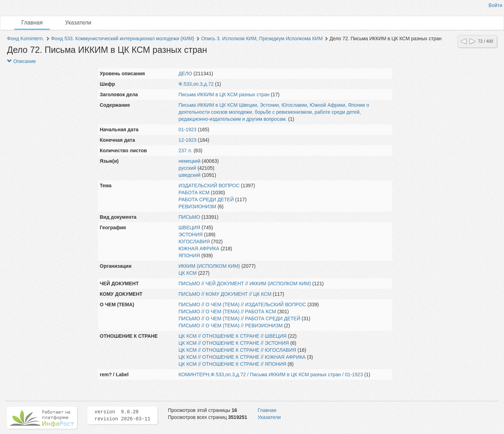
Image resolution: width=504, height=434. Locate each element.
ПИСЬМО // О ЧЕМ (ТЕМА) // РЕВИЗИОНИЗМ (231, 325)
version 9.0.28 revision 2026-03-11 (122, 415)
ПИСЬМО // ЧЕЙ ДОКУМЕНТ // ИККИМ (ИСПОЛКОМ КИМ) (245, 283)
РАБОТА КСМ (194, 192)
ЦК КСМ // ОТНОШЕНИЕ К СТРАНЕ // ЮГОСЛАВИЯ (237, 350)
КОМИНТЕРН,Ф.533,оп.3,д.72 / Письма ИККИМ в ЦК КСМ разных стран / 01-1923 (271, 374)
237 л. (185, 150)
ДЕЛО (185, 73)
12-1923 (187, 140)
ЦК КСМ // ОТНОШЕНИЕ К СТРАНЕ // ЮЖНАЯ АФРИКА (242, 357)
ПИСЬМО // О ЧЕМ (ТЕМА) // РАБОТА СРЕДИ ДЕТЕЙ (239, 318)
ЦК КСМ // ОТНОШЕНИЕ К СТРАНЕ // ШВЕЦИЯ (233, 336)
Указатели (78, 23)
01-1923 (187, 129)
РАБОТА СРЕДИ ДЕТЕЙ (206, 199)
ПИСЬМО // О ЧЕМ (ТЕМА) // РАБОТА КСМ (227, 311)
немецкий (190, 161)
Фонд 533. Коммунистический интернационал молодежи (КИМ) (123, 38)
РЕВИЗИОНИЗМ (197, 206)
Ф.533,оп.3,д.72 (196, 84)
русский (187, 168)
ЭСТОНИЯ (191, 234)
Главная (32, 23)
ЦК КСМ (188, 273)
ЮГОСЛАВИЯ (194, 241)
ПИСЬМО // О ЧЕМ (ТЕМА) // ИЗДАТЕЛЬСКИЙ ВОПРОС (242, 304)
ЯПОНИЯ (189, 255)
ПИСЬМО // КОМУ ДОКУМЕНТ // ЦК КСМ (225, 294)
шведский (190, 175)
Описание (21, 61)
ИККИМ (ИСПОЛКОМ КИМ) (209, 266)
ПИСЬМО (189, 217)
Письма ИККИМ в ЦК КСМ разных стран (224, 94)
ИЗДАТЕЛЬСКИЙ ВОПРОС (209, 185)
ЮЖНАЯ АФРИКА (199, 248)
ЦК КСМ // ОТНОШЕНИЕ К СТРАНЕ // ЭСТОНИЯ (234, 343)
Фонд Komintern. (26, 38)
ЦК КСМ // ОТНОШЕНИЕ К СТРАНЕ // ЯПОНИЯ (232, 364)
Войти (495, 5)
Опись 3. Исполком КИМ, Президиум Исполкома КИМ (262, 38)
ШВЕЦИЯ (189, 227)
